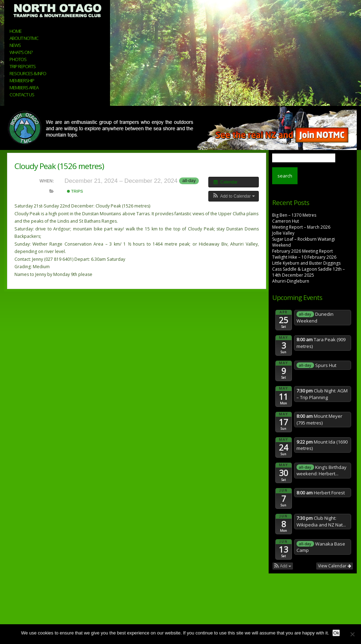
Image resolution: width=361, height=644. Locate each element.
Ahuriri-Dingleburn (291, 281)
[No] (352, 634)
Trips (75, 191)
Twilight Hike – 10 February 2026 (304, 257)
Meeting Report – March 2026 (301, 227)
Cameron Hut (286, 221)
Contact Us (22, 95)
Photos (18, 59)
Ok (336, 633)
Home (16, 31)
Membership (22, 80)
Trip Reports (23, 66)
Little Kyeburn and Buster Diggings (306, 263)
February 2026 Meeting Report (302, 251)
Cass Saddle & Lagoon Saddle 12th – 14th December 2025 (308, 272)
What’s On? (21, 52)
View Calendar (335, 566)
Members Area (24, 88)
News (15, 45)
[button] (234, 196)
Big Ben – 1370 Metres (294, 215)
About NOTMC (24, 38)
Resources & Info (28, 73)
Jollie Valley (283, 233)
